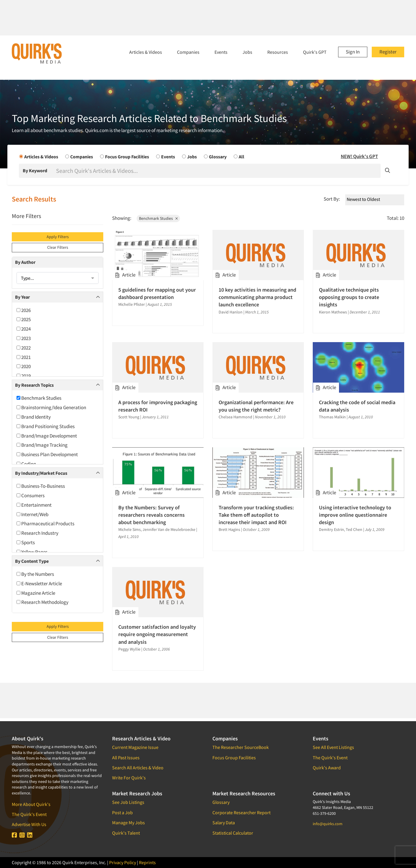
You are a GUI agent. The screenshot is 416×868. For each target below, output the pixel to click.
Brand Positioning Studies (46, 426)
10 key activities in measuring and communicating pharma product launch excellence (257, 297)
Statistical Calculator (233, 833)
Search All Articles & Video (138, 768)
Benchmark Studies (39, 398)
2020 (24, 366)
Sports (26, 542)
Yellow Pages (32, 552)
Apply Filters (58, 237)
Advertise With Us (29, 824)
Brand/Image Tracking (42, 445)
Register (388, 52)
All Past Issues (126, 758)
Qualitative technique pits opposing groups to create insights (349, 297)
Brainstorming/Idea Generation (51, 407)
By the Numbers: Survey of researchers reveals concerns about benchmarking (152, 515)
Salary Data (224, 823)
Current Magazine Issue (135, 747)
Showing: (122, 218)
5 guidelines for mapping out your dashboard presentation (157, 293)
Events (221, 52)
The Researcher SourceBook (241, 747)
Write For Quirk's (129, 778)
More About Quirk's (31, 804)
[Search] (218, 171)
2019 (24, 376)
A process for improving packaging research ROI (158, 406)
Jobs (247, 52)
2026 (24, 310)
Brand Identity (34, 417)
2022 (24, 348)
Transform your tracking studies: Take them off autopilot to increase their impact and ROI (256, 515)
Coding (26, 464)
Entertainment (34, 505)
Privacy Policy (123, 862)
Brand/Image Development (47, 436)
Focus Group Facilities (234, 758)
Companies (188, 52)
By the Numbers (35, 574)
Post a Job (122, 812)
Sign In (353, 52)
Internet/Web (32, 514)
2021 (24, 357)
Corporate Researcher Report (241, 812)
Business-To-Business (41, 486)
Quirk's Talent (126, 833)
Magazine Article (36, 593)
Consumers (31, 495)
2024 (24, 329)
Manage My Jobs (128, 823)
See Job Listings (128, 802)
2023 (24, 338)
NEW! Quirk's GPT (359, 156)
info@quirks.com (328, 824)
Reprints (147, 862)
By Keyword (35, 170)
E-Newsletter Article (39, 583)
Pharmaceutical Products (45, 524)
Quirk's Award (327, 768)
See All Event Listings (333, 747)
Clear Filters (58, 247)
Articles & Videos (146, 52)
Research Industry (37, 533)
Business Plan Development (47, 454)
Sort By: (332, 199)
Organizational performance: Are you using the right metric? (256, 406)
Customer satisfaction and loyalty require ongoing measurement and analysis (157, 634)
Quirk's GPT (315, 52)
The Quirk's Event (29, 814)
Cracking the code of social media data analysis (357, 406)
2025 (24, 319)
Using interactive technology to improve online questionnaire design (355, 515)
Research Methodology (42, 602)
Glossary (221, 802)
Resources (278, 52)
